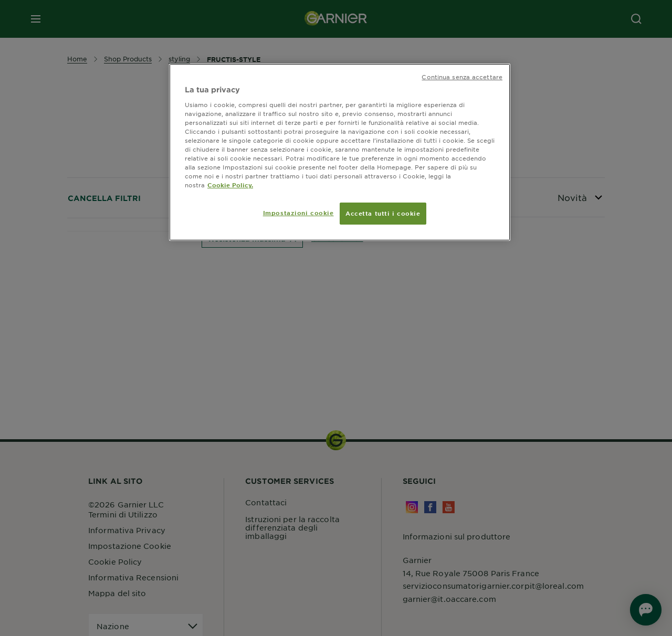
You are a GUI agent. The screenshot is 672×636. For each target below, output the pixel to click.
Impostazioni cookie (298, 213)
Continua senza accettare (462, 77)
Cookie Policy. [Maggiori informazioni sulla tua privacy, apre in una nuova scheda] (230, 185)
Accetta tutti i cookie (383, 213)
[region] (340, 152)
